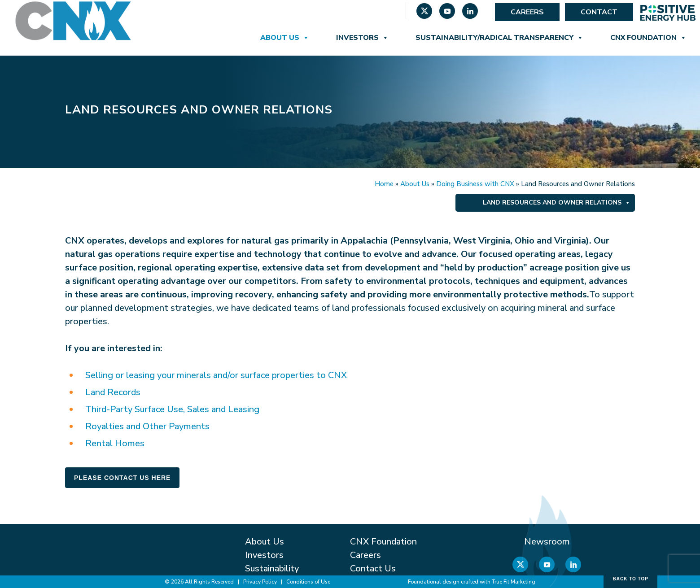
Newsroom (547, 542)
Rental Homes (115, 443)
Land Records (113, 392)
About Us (285, 38)
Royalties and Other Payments (147, 426)
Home (384, 184)
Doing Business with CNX (475, 184)
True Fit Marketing (514, 582)
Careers (527, 12)
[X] (424, 12)
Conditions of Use (308, 582)
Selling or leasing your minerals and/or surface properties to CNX (216, 375)
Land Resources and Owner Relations (557, 203)
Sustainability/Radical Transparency (499, 38)
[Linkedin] (470, 12)
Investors (362, 38)
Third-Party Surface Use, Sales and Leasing (172, 409)
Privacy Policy (260, 582)
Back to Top (630, 579)
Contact (599, 12)
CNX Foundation (648, 38)
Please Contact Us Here (122, 478)
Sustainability (272, 568)
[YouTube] (447, 12)
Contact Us (373, 568)
